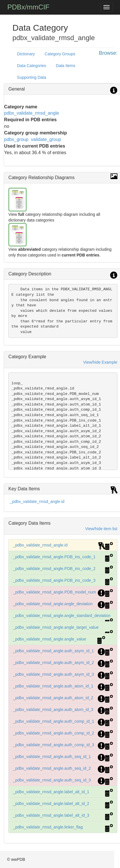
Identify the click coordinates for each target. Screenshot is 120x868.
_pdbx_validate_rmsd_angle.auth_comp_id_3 (54, 745)
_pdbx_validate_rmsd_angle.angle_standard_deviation (62, 616)
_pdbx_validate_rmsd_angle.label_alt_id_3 (51, 815)
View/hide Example (100, 362)
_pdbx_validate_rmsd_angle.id (37, 501)
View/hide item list (101, 529)
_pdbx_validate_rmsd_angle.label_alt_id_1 (51, 792)
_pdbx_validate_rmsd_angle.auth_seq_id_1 (52, 757)
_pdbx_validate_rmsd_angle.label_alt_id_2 (51, 804)
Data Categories (31, 66)
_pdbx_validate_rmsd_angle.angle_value (50, 639)
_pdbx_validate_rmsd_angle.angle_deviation (53, 604)
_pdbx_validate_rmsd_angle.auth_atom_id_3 (53, 710)
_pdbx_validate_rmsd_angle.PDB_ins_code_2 (54, 569)
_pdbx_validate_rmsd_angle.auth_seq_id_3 (52, 780)
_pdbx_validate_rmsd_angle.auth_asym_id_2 (53, 663)
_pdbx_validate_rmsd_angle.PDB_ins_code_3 (54, 580)
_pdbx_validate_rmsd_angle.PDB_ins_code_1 (54, 557)
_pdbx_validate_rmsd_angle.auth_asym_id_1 (53, 651)
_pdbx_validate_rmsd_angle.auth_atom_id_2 (53, 698)
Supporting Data (31, 77)
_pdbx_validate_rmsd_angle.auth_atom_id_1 (53, 686)
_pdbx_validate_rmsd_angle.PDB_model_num (54, 592)
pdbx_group (16, 139)
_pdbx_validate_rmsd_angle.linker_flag (48, 827)
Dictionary (26, 54)
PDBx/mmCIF (28, 7)
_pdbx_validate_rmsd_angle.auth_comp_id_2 (54, 733)
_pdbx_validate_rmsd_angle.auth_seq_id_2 (52, 768)
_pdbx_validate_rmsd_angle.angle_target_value (56, 627)
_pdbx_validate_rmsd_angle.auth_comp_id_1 (54, 721)
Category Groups (60, 54)
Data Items (66, 66)
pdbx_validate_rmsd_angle (31, 113)
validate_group (46, 139)
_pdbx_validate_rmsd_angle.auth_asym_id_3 (53, 674)
